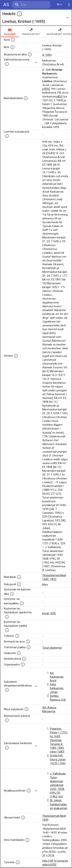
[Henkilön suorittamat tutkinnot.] (17, 636)
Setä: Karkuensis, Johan (57, 688)
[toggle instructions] (19, 14)
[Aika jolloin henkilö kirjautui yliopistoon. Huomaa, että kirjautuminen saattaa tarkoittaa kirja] (30, 54)
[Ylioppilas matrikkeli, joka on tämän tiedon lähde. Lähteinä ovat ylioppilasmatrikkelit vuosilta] (19, 577)
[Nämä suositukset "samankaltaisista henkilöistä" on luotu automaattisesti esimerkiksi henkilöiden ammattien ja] (7, 748)
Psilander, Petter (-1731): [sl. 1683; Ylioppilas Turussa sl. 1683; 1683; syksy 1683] (59, 740)
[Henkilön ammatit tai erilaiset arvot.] (28, 642)
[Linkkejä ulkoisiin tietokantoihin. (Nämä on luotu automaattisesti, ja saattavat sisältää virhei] (23, 818)
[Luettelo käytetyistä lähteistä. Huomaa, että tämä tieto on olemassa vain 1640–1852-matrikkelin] (16, 356)
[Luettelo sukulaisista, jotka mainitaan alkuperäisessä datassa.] (7, 136)
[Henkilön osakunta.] (19, 653)
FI (60, 5)
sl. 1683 (47, 55)
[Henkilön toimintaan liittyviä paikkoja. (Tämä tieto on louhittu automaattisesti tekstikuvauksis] (29, 647)
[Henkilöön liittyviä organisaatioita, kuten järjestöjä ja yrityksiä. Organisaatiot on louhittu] (23, 665)
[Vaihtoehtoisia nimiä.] (7, 64)
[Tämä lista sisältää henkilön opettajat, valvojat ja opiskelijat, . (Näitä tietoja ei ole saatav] (7, 720)
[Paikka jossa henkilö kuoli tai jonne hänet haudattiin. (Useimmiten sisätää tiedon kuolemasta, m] (7, 630)
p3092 (46, 89)
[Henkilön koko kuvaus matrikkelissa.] (26, 98)
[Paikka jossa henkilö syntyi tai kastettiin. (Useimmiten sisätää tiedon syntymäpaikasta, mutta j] (22, 603)
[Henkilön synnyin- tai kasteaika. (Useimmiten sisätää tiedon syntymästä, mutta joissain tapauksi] (12, 594)
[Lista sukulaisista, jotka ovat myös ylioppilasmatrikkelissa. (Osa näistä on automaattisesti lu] (7, 690)
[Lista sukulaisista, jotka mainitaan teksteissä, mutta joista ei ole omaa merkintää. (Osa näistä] (26, 709)
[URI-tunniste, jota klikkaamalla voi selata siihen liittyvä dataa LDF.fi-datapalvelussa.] (18, 862)
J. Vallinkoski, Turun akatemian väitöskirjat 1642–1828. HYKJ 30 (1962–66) (58, 785)
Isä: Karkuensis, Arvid (57, 677)
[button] (36, 18)
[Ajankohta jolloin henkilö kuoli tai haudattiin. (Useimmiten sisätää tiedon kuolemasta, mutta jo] (7, 617)
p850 (59, 96)
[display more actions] (69, 5)
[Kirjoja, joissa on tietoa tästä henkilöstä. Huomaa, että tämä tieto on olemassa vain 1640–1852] (29, 791)
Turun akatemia (52, 648)
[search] (31, 5)
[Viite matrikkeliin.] (27, 840)
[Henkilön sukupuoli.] (19, 584)
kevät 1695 (49, 613)
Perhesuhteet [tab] (31, 32)
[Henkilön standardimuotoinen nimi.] (12, 47)
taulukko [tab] (10, 32)
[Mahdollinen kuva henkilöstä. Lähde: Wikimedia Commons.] (13, 40)
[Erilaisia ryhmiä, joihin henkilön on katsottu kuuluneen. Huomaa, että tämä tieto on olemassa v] (24, 659)
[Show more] (36, 62)
